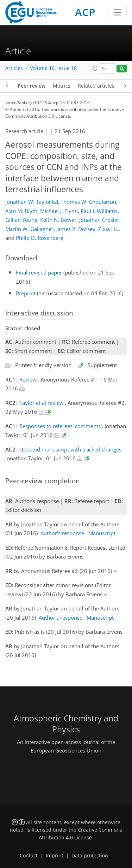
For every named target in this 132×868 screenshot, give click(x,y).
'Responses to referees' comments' (60, 426)
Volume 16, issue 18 (53, 68)
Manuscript (102, 533)
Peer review (32, 86)
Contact (29, 856)
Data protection (90, 856)
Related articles (96, 86)
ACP (85, 12)
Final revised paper (39, 272)
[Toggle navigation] (117, 12)
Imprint (55, 856)
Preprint (26, 293)
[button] (95, 68)
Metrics (62, 86)
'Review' (28, 379)
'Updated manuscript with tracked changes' (70, 449)
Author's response (62, 533)
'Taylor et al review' (42, 403)
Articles (14, 68)
